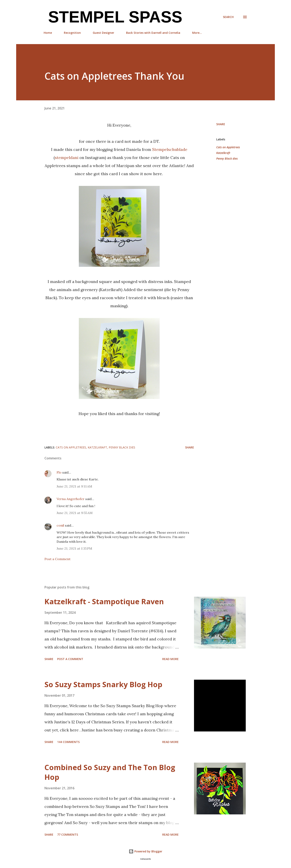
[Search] (228, 17)
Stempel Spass (113, 17)
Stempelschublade (170, 149)
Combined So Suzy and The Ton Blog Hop (110, 772)
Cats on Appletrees (228, 147)
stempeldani (67, 157)
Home (48, 33)
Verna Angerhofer (71, 499)
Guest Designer (103, 33)
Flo (59, 472)
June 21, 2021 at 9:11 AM (74, 486)
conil (60, 525)
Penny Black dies (227, 158)
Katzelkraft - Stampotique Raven (104, 601)
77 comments (68, 835)
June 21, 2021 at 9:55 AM (75, 513)
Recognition (72, 33)
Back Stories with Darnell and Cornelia (153, 33)
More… (197, 33)
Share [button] (221, 124)
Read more (170, 659)
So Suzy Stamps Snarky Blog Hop (103, 684)
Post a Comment (57, 559)
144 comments (68, 742)
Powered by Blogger (145, 851)
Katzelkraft (223, 153)
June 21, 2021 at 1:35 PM (74, 548)
